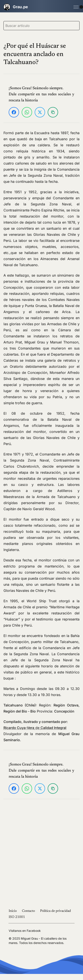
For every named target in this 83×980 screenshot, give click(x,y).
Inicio (13, 911)
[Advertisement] (41, 855)
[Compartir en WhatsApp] (27, 112)
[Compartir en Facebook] (14, 112)
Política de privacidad (55, 911)
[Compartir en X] (40, 112)
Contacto (28, 911)
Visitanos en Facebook (25, 931)
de (35, 728)
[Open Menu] (76, 7)
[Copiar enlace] (53, 112)
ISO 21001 (17, 917)
